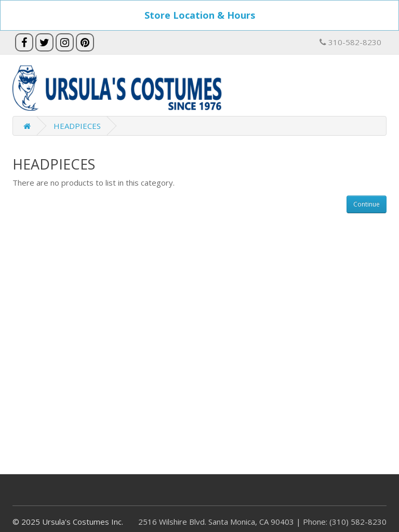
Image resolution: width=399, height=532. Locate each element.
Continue (367, 204)
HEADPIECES (77, 126)
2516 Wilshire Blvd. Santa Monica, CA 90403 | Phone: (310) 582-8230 (262, 522)
